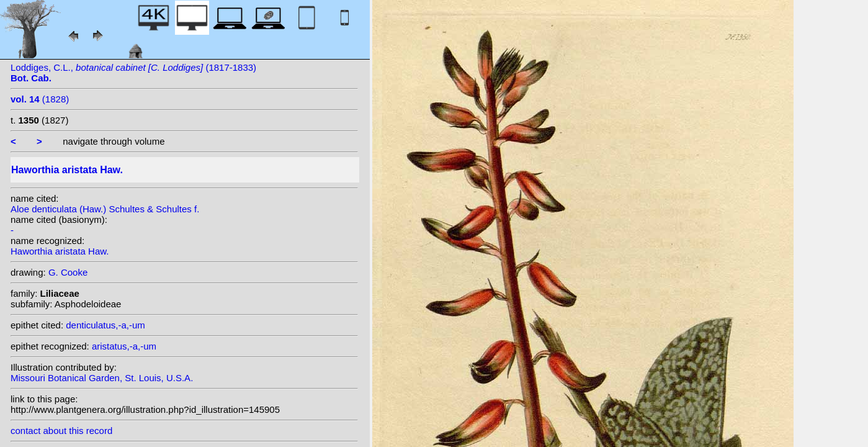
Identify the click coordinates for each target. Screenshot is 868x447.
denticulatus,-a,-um (105, 325)
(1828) (40, 99)
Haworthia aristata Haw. (60, 251)
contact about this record (61, 431)
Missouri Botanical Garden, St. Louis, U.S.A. (102, 378)
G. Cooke (68, 272)
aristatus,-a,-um (124, 346)
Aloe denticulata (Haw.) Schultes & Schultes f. (105, 209)
